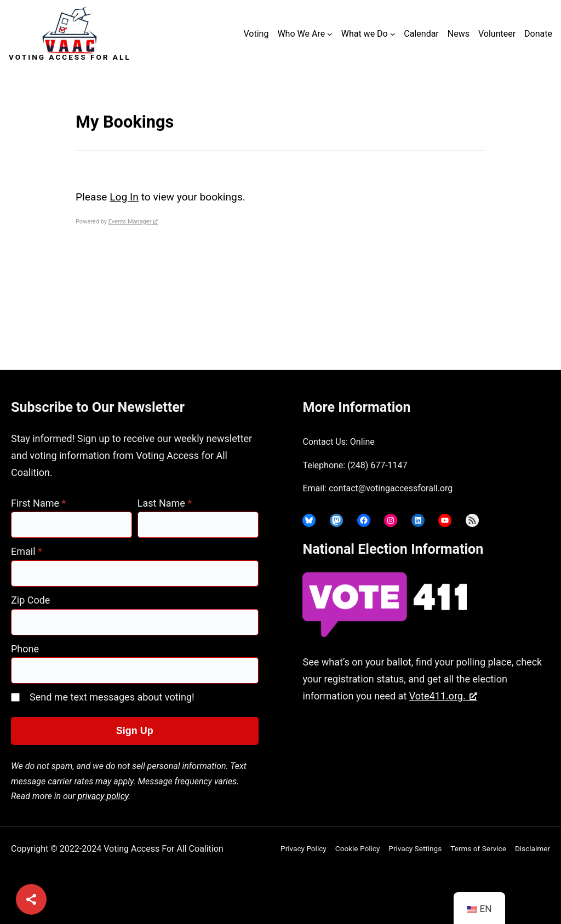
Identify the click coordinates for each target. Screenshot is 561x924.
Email (27, 551)
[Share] (31, 899)
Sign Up (135, 731)
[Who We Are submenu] (330, 34)
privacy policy (103, 796)
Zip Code (30, 600)
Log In (124, 197)
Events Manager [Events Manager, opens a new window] (133, 222)
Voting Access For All (70, 57)
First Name (38, 503)
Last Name (165, 503)
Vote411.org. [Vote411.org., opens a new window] (443, 696)
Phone (25, 649)
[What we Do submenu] (393, 34)
